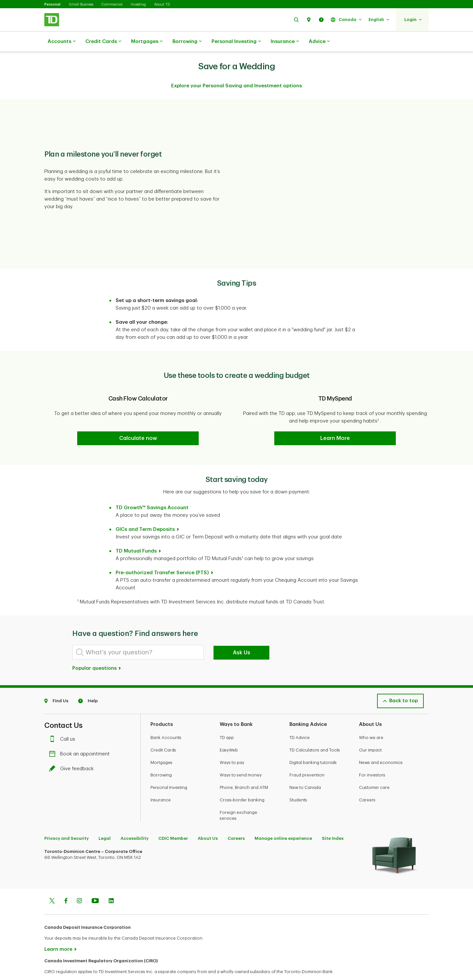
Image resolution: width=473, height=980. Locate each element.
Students (298, 784)
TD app (227, 721)
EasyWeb (229, 734)
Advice (319, 42)
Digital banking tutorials (313, 746)
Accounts (62, 42)
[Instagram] (79, 885)
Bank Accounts (166, 721)
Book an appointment (81, 738)
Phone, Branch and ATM (244, 771)
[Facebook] (66, 885)
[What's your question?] (138, 636)
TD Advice (300, 721)
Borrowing (187, 42)
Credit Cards (103, 42)
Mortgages (147, 42)
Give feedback (73, 752)
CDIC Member (173, 822)
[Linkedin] (111, 885)
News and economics (381, 746)
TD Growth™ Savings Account (152, 491)
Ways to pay (232, 746)
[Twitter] (52, 885)
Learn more (58, 933)
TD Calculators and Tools (315, 734)
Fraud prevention (307, 759)
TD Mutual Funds (136, 535)
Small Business (81, 4)
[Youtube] (95, 885)
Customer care (374, 771)
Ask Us (242, 636)
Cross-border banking (242, 784)
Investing (138, 4)
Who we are (371, 721)
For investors (372, 759)
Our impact (370, 734)
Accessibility (135, 822)
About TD (162, 4)
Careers (367, 784)
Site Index (333, 822)
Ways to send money (241, 759)
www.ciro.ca (59, 966)
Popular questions (97, 652)
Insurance (285, 42)
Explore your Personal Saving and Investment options (236, 69)
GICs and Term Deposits (145, 513)
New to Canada (305, 771)
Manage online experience (283, 822)
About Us (208, 822)
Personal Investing (236, 42)
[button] (296, 20)
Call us (64, 723)
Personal (52, 4)
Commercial (112, 4)
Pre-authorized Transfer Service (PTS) (162, 556)
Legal (105, 822)
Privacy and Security (67, 822)
